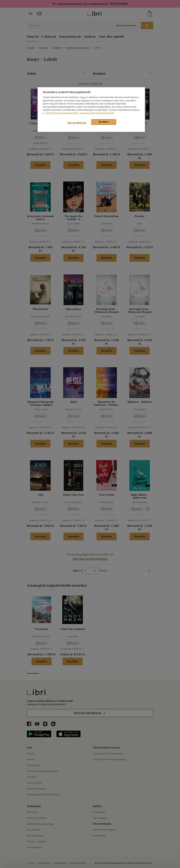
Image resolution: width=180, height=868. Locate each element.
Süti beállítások (77, 123)
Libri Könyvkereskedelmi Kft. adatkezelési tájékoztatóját (79, 113)
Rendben (104, 122)
